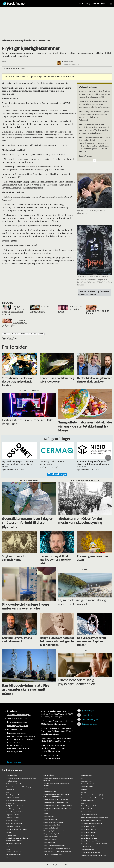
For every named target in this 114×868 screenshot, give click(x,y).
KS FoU (8, 832)
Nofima (46, 813)
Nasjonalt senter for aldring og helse (56, 799)
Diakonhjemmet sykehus (14, 784)
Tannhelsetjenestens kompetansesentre (95, 818)
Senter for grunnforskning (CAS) (92, 795)
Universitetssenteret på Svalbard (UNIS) (94, 844)
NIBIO (8, 849)
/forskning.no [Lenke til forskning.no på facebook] (88, 715)
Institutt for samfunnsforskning (17, 829)
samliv (6, 334)
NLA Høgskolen (49, 775)
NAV (7, 846)
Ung (88, 4)
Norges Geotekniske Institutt (53, 822)
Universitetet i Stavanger (89, 838)
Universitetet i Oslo (87, 835)
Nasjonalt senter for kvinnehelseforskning (58, 805)
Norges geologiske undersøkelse (54, 831)
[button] (108, 458)
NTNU (46, 788)
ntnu (41, 334)
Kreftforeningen (11, 835)
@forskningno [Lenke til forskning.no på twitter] (88, 711)
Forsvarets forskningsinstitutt (16, 800)
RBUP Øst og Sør (87, 781)
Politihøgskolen (86, 775)
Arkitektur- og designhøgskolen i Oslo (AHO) (21, 778)
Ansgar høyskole (12, 775)
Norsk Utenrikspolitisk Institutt (54, 845)
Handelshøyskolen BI (13, 809)
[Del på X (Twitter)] (7, 339)
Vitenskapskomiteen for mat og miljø (94, 856)
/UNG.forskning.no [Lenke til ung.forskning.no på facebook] (90, 720)
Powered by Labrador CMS (57, 865)
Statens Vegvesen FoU (88, 806)
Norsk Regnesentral (50, 840)
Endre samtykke (14, 762)
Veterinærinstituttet (88, 850)
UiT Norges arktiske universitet (91, 823)
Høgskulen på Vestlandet (14, 823)
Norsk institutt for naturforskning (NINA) (57, 848)
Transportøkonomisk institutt (91, 821)
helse (34, 334)
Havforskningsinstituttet (14, 812)
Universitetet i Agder (88, 826)
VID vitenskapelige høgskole (91, 853)
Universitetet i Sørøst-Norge (90, 841)
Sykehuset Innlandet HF (89, 815)
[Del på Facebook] (4, 339)
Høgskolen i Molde (12, 815)
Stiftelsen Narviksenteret (89, 809)
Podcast (95, 4)
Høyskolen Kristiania (13, 826)
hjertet (15, 334)
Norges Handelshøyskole (52, 825)
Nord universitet (49, 816)
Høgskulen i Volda (12, 821)
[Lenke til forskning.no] (38, 3)
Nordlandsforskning (50, 819)
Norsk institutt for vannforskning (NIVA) (57, 851)
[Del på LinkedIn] (11, 339)
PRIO (83, 778)
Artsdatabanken (11, 781)
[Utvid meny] (111, 4)
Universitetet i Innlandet (89, 832)
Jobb (103, 4)
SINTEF (84, 792)
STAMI (83, 803)
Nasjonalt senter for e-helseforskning (56, 802)
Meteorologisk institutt (14, 843)
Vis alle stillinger (57, 474)
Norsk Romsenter (49, 842)
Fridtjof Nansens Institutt (14, 806)
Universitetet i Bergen (88, 829)
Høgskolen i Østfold (13, 818)
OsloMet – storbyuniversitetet (53, 854)
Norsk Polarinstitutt (50, 837)
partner (25, 334)
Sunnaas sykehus (87, 812)
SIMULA (84, 789)
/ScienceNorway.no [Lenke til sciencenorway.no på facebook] (90, 724)
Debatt (81, 4)
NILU (8, 857)
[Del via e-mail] (15, 339)
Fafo (7, 792)
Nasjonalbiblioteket (50, 791)
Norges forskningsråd (51, 828)
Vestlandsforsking (87, 847)
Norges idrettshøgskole (51, 834)
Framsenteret (11, 803)
